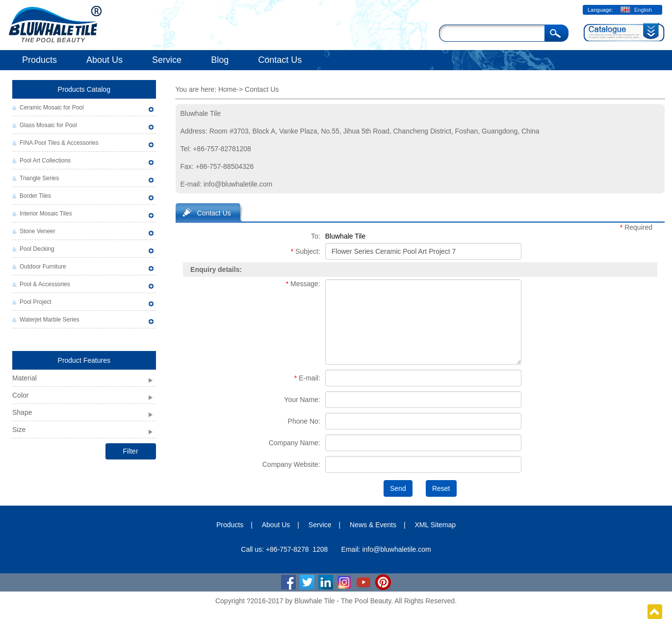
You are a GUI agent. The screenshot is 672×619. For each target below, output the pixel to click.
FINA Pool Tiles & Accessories (59, 143)
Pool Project (36, 302)
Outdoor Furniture (43, 267)
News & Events (373, 525)
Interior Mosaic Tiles (46, 214)
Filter (130, 451)
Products (39, 60)
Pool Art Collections (45, 161)
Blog (220, 60)
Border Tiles (35, 196)
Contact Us (280, 60)
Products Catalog (84, 89)
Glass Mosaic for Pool (48, 125)
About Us (104, 60)
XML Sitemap (436, 525)
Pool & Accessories (45, 284)
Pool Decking (37, 249)
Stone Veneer (38, 231)
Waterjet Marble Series (50, 320)
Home (227, 89)
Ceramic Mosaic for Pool (52, 108)
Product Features (84, 360)
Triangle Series (39, 178)
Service (167, 60)
